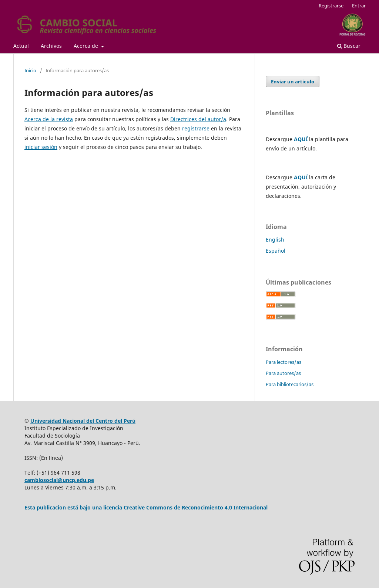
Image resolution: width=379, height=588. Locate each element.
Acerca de (87, 46)
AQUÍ (301, 139)
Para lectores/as (284, 362)
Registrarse (331, 6)
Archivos (51, 46)
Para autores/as (283, 373)
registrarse (196, 128)
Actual (21, 46)
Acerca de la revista (49, 119)
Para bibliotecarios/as (290, 384)
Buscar (349, 46)
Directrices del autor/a (198, 119)
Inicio (30, 70)
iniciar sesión (41, 147)
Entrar (359, 6)
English (275, 240)
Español (276, 251)
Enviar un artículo (293, 82)
